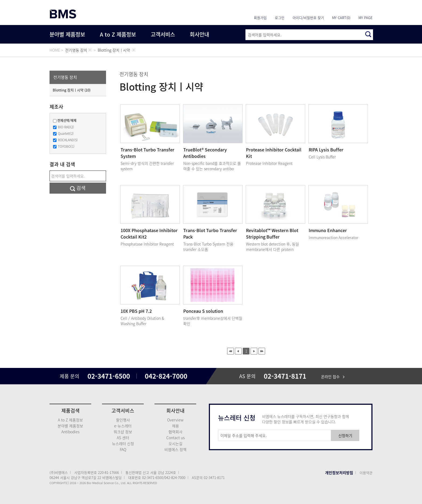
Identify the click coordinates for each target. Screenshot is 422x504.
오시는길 (175, 443)
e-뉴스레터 (123, 426)
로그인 (280, 18)
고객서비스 (163, 34)
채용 (175, 426)
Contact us (175, 438)
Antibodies (70, 432)
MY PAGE (365, 18)
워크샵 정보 (123, 432)
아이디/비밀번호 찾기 (308, 18)
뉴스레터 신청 (123, 443)
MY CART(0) (341, 18)
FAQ (123, 449)
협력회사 (175, 432)
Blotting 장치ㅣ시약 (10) (72, 90)
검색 (78, 188)
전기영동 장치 (65, 77)
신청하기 (345, 435)
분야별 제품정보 (67, 34)
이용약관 (366, 473)
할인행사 (123, 420)
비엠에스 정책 (175, 449)
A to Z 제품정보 (118, 34)
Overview (175, 420)
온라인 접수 (333, 377)
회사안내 (199, 34)
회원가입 (260, 18)
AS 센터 (123, 438)
